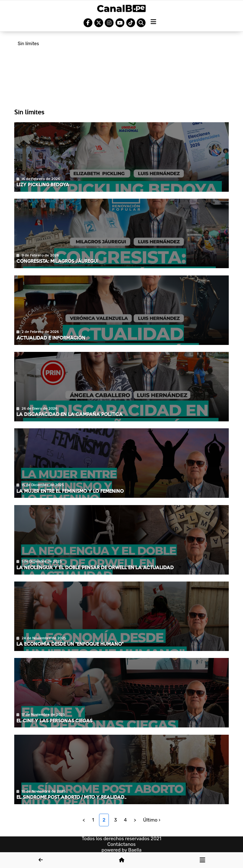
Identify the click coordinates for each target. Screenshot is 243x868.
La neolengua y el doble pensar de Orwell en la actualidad (95, 567)
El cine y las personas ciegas (54, 720)
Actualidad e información (51, 338)
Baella (135, 850)
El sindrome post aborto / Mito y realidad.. (71, 797)
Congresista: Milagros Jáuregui (57, 261)
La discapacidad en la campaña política (70, 414)
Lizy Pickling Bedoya (43, 184)
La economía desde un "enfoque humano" (70, 644)
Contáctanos (121, 844)
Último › (152, 820)
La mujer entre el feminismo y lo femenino (70, 491)
